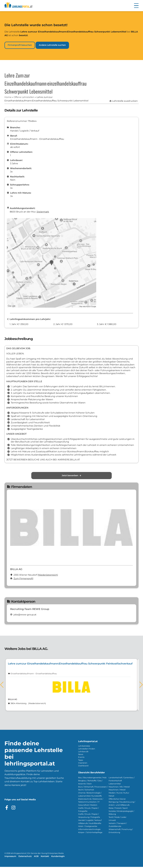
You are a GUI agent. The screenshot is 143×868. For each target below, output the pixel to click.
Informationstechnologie (89, 830)
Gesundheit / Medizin (88, 806)
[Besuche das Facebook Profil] (7, 809)
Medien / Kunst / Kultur (119, 794)
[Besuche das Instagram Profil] (13, 809)
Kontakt (45, 857)
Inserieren (83, 764)
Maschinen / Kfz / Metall (119, 788)
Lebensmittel (115, 785)
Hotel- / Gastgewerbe (88, 828)
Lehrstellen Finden (87, 750)
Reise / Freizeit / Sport (118, 809)
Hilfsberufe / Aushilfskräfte (90, 824)
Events (81, 758)
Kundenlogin (58, 857)
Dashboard (83, 767)
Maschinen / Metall (117, 791)
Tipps (81, 761)
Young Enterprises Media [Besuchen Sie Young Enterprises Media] (52, 854)
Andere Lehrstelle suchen (52, 45)
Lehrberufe (83, 753)
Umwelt (112, 821)
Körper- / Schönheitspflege (90, 834)
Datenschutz (25, 857)
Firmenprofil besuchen (20, 45)
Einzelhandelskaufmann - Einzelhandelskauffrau (34, 675)
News (81, 756)
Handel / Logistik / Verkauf (90, 821)
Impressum (10, 857)
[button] (136, 6)
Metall (111, 797)
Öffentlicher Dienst (117, 800)
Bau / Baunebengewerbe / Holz (92, 779)
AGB (36, 857)
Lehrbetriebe (84, 747)
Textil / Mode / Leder (118, 818)
